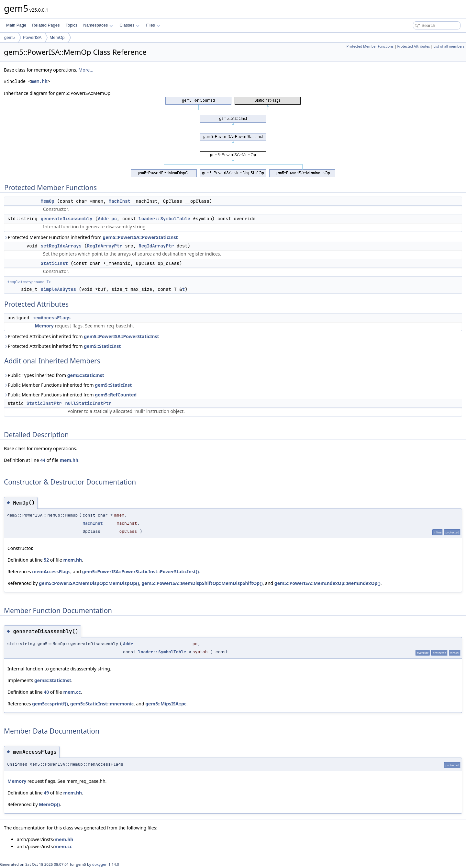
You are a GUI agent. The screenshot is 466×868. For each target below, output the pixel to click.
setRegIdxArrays (61, 246)
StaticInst (54, 263)
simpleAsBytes (58, 289)
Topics (71, 25)
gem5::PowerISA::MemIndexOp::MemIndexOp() (327, 583)
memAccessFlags (52, 318)
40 (46, 692)
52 (46, 560)
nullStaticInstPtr (88, 403)
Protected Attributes (413, 46)
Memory (44, 326)
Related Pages (46, 25)
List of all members (449, 46)
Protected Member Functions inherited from (91, 237)
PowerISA (32, 37)
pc (114, 219)
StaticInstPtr (44, 403)
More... (86, 70)
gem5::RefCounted (116, 395)
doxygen (100, 864)
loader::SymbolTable (164, 219)
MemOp (57, 37)
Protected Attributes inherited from (82, 336)
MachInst (120, 201)
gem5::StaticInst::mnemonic (102, 704)
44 (43, 460)
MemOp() (49, 804)
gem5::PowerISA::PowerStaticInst (140, 237)
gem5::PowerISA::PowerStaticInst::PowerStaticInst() (141, 571)
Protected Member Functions (370, 46)
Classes (129, 25)
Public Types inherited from (54, 375)
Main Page (16, 25)
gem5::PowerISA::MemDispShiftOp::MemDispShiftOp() (202, 583)
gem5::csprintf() (50, 704)
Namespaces (98, 25)
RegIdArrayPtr (105, 246)
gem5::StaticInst (102, 346)
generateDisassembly (67, 219)
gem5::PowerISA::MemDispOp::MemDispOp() (89, 583)
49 (46, 793)
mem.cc (72, 692)
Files (153, 25)
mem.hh (39, 81)
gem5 (10, 37)
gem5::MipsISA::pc (166, 704)
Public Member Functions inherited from (68, 385)
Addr (103, 219)
